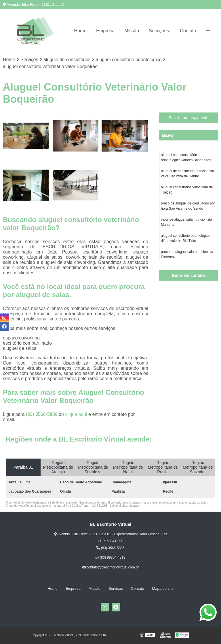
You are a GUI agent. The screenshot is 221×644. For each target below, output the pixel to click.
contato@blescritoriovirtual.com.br (111, 567)
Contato (188, 31)
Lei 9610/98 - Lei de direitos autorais (116, 506)
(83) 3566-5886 (42, 414)
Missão (132, 31)
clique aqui (76, 414)
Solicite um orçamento (189, 118)
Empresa (105, 31)
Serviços (158, 31)
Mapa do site (163, 588)
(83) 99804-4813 (110, 558)
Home (80, 31)
